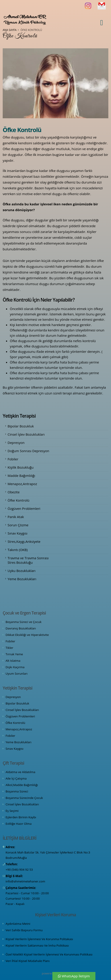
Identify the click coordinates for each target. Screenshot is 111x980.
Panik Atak (16, 517)
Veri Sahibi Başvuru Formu (24, 930)
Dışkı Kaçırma (15, 667)
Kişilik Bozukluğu (21, 467)
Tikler (9, 648)
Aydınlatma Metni (18, 924)
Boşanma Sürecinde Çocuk (24, 798)
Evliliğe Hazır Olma (18, 824)
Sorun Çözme (18, 525)
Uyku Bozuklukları (22, 571)
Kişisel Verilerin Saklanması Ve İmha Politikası (37, 945)
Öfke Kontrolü (18, 500)
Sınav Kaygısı (17, 533)
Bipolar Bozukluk (21, 426)
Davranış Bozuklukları (21, 628)
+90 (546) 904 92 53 (19, 870)
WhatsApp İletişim (74, 976)
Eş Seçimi (12, 811)
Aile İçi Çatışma (16, 778)
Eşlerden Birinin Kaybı (21, 817)
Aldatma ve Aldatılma (20, 772)
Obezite (14, 492)
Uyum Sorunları (16, 674)
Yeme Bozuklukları (22, 579)
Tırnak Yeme (14, 654)
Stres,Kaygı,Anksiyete (24, 541)
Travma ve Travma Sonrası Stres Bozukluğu (28, 560)
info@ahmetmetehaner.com (25, 881)
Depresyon (16, 443)
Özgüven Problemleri (24, 508)
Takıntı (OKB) (18, 550)
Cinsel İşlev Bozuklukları (26, 434)
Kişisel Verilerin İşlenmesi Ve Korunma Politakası (39, 939)
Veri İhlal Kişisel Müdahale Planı (28, 961)
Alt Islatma (13, 661)
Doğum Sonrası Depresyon (28, 451)
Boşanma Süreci (17, 791)
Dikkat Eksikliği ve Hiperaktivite (27, 635)
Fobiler (13, 459)
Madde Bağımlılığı (21, 476)
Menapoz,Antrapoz (22, 484)
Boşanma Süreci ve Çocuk (24, 622)
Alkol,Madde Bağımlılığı (22, 785)
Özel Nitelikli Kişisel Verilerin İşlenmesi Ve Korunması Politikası (49, 954)
